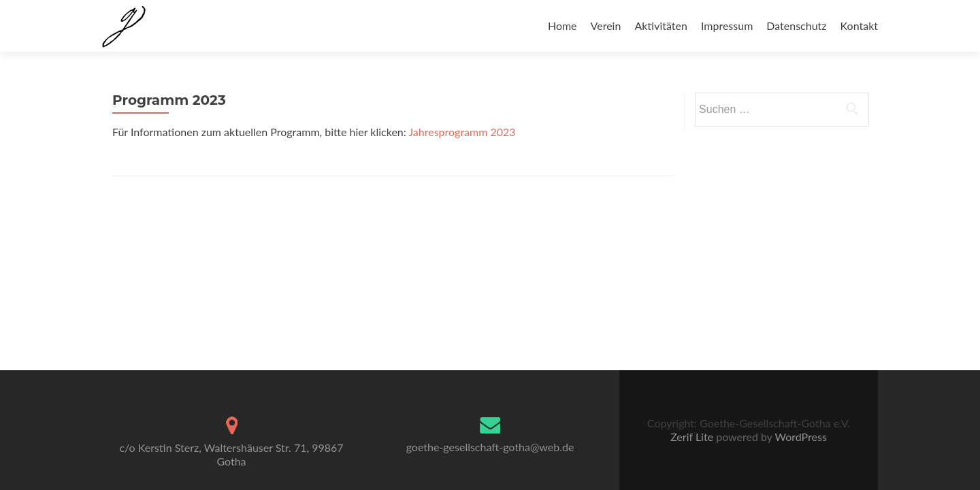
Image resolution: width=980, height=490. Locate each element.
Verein (606, 26)
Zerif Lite (693, 437)
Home (562, 26)
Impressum (727, 26)
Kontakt (859, 26)
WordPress (800, 437)
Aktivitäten (661, 26)
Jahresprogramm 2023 (462, 132)
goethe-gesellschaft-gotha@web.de (490, 447)
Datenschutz (796, 26)
